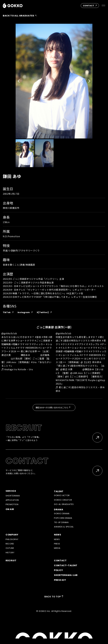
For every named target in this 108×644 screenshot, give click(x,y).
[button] (19, 81)
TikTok (9, 312)
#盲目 (38, 337)
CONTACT (91, 6)
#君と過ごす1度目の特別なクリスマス (80, 339)
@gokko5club (9, 333)
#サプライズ (81, 344)
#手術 (45, 337)
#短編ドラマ (18, 344)
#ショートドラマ (25, 340)
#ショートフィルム (69, 355)
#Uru (34, 362)
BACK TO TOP (54, 597)
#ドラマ (20, 348)
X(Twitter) (45, 312)
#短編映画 (69, 351)
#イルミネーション (69, 348)
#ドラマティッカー (35, 344)
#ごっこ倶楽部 (42, 340)
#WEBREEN (32, 348)
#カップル (94, 344)
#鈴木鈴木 (96, 340)
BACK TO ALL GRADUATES (21, 16)
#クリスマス (68, 344)
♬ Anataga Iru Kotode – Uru (17, 369)
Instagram (26, 312)
